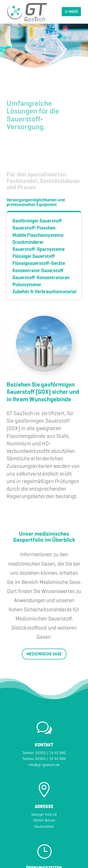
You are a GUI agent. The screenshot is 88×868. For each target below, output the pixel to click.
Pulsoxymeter (27, 285)
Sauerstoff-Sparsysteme (38, 249)
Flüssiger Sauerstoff (34, 256)
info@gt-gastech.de (44, 700)
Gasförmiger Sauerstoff (37, 221)
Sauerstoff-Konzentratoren (41, 278)
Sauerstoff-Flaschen (34, 228)
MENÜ (71, 12)
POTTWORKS (60, 848)
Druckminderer (28, 242)
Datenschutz (49, 858)
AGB (63, 858)
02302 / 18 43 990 (51, 688)
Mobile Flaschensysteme (38, 235)
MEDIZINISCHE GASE (44, 589)
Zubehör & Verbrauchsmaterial (44, 292)
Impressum (31, 858)
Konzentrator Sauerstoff (38, 271)
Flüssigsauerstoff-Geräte (39, 263)
